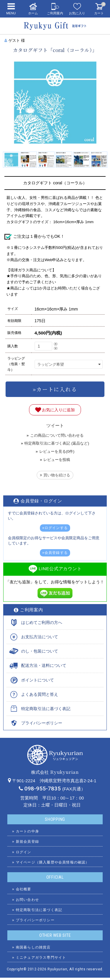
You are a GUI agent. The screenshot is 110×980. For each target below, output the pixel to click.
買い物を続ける (55, 475)
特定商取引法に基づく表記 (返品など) (57, 443)
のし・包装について (40, 651)
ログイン (24, 852)
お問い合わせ (27, 900)
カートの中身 (27, 831)
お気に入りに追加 (55, 410)
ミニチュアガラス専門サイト (41, 958)
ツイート (55, 425)
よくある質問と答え (40, 694)
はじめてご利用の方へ (42, 622)
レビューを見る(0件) (57, 451)
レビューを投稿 (57, 460)
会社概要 (24, 889)
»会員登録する (55, 553)
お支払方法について (40, 637)
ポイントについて (38, 680)
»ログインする (55, 528)
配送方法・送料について (44, 665)
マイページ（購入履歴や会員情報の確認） (53, 862)
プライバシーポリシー (42, 723)
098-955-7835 (43, 789)
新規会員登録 (27, 842)
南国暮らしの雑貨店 (33, 947)
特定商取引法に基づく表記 (46, 709)
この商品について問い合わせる (57, 435)
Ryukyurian (57, 969)
